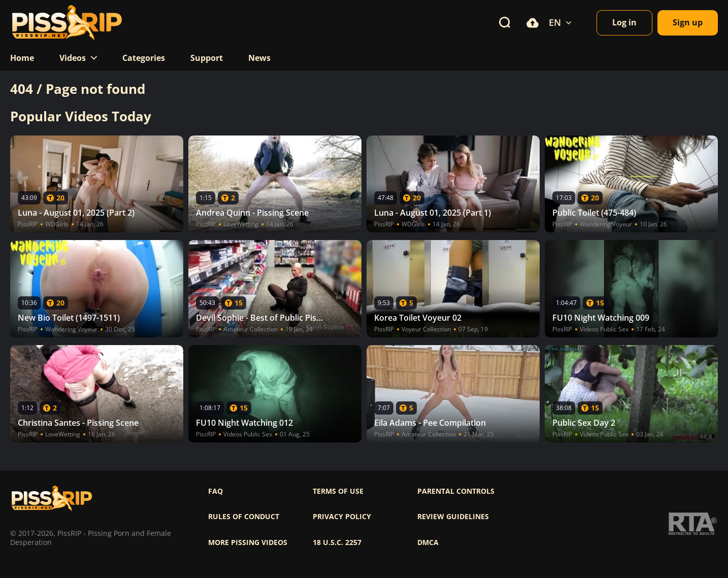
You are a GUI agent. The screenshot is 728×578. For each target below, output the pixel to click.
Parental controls (456, 491)
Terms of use (338, 491)
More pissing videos (248, 542)
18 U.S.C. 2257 (337, 542)
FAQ (216, 491)
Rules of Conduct (244, 517)
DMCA (428, 542)
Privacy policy (342, 517)
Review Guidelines (453, 517)
